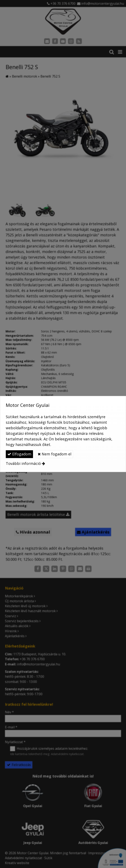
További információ (23, 463)
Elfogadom (19, 454)
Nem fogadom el (55, 454)
